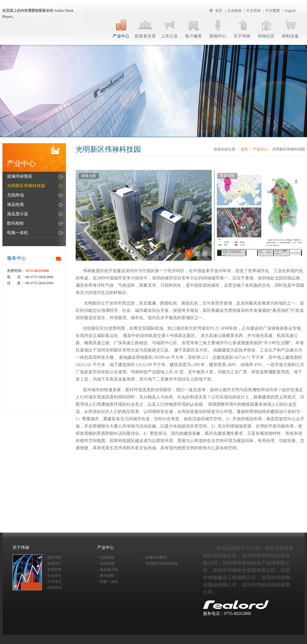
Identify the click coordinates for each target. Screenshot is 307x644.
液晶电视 (15, 205)
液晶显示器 (18, 214)
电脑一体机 (18, 233)
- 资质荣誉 (54, 570)
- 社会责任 (54, 576)
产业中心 (260, 149)
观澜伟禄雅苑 (20, 176)
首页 (219, 11)
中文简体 (253, 11)
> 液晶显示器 (108, 570)
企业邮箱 (234, 11)
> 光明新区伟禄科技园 (160, 563)
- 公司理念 (54, 582)
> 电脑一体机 (108, 582)
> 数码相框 (106, 576)
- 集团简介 (54, 563)
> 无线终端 (106, 557)
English (290, 11)
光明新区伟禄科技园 (26, 186)
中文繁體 (273, 11)
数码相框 (15, 223)
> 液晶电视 (106, 563)
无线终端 (15, 195)
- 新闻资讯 (54, 588)
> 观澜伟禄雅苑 (155, 557)
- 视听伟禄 (54, 557)
